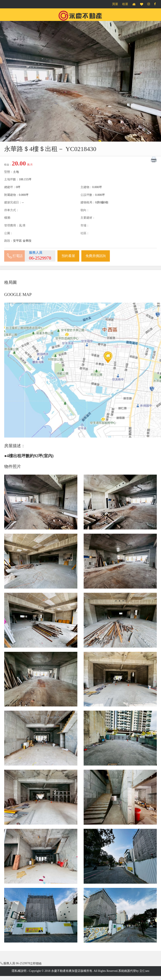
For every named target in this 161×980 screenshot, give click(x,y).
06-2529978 (40, 258)
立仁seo (144, 971)
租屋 (125, 4)
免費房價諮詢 (96, 256)
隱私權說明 (19, 971)
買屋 (115, 4)
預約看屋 (68, 256)
